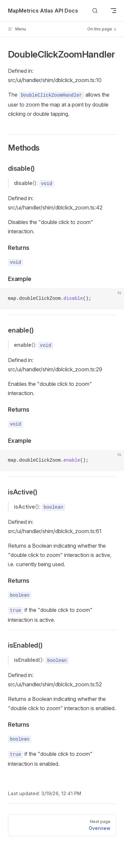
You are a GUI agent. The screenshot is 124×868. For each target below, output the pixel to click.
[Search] (95, 11)
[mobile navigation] (113, 11)
